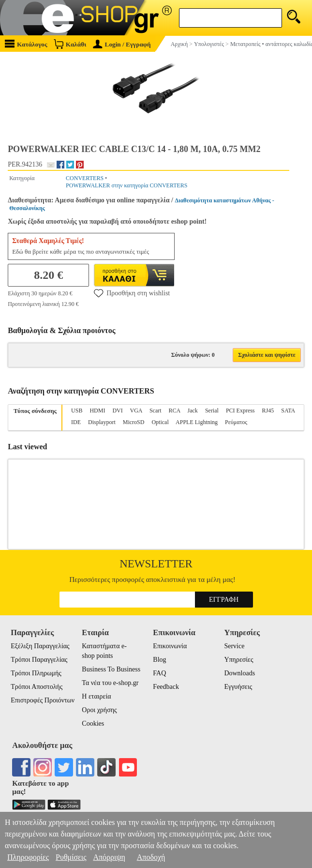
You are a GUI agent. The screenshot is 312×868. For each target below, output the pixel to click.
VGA (136, 411)
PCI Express (240, 411)
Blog (159, 660)
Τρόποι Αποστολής (37, 687)
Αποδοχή (151, 857)
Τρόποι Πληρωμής (36, 673)
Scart (156, 411)
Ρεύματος (236, 422)
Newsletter (156, 564)
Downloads (239, 673)
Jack (193, 411)
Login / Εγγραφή (122, 44)
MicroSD (134, 422)
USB (77, 411)
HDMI (97, 411)
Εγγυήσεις (238, 687)
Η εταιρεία (96, 696)
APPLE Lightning (197, 422)
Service (234, 646)
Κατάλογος (26, 44)
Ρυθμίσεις (71, 857)
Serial (212, 411)
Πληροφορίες (28, 857)
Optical (160, 422)
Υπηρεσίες (238, 660)
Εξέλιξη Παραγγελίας (40, 646)
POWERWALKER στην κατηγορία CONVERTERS (126, 185)
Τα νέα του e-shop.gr (110, 683)
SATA (288, 411)
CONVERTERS (85, 178)
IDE (76, 422)
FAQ (159, 673)
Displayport (102, 422)
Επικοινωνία (170, 646)
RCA (175, 411)
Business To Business (111, 669)
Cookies (93, 723)
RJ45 (268, 411)
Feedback (166, 687)
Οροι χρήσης (99, 710)
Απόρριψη (109, 857)
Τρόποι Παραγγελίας (39, 660)
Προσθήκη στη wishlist (132, 293)
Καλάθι (70, 44)
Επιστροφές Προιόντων (43, 700)
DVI (117, 411)
